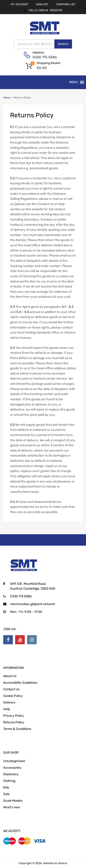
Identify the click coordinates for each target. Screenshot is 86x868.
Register (56, 10)
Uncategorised (14, 761)
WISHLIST (42, 4)
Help (7, 709)
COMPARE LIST (66, 4)
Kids (6, 787)
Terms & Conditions (17, 729)
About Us (10, 676)
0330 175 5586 (44, 57)
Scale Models (13, 801)
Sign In (43, 10)
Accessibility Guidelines (20, 683)
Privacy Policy (14, 716)
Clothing (9, 781)
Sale (6, 794)
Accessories (12, 768)
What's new (12, 807)
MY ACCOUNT (19, 4)
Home (7, 98)
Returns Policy (14, 722)
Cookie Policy (13, 696)
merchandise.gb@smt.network (33, 604)
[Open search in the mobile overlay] (43, 44)
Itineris (63, 863)
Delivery (9, 702)
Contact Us (11, 689)
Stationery (11, 774)
